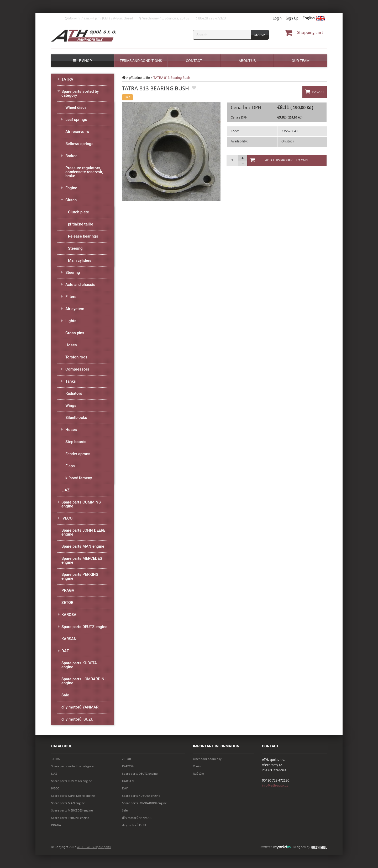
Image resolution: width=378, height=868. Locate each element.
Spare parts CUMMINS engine (81, 504)
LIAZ (65, 490)
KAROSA (69, 615)
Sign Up (292, 18)
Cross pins (75, 333)
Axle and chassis (80, 285)
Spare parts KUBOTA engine (79, 665)
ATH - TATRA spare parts (94, 847)
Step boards (76, 442)
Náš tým (198, 774)
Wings (71, 405)
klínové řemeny (79, 478)
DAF (65, 651)
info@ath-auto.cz (275, 786)
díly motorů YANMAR (80, 707)
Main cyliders (80, 260)
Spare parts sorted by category (80, 93)
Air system (75, 309)
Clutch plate (78, 212)
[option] (171, 151)
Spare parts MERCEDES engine (82, 560)
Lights (71, 321)
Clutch (71, 200)
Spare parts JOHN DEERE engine (83, 532)
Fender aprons (78, 454)
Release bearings (83, 236)
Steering (75, 248)
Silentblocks (76, 418)
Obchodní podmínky (207, 759)
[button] (314, 18)
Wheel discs (76, 107)
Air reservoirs (77, 132)
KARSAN (69, 639)
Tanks (71, 381)
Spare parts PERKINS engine (80, 576)
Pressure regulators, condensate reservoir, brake (84, 172)
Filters (71, 297)
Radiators (74, 393)
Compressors (77, 369)
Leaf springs (76, 120)
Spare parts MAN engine (83, 546)
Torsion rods (76, 357)
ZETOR (67, 603)
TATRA (67, 79)
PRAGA (68, 590)
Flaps (70, 466)
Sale (65, 695)
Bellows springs (79, 144)
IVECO (67, 518)
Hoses (71, 345)
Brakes (71, 156)
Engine (71, 188)
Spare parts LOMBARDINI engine (83, 681)
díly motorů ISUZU (77, 719)
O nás (197, 766)
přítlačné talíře (139, 78)
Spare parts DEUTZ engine (84, 627)
